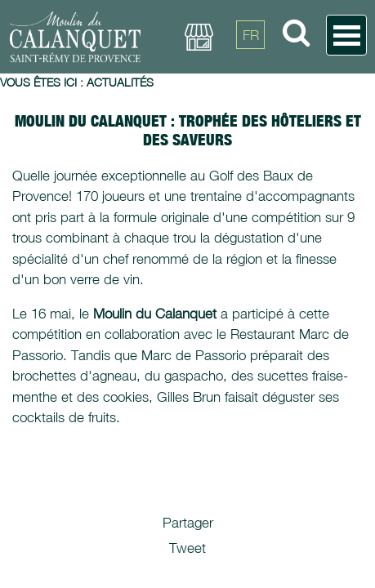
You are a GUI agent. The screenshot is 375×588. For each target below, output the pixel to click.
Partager (188, 523)
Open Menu (346, 35)
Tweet (187, 548)
